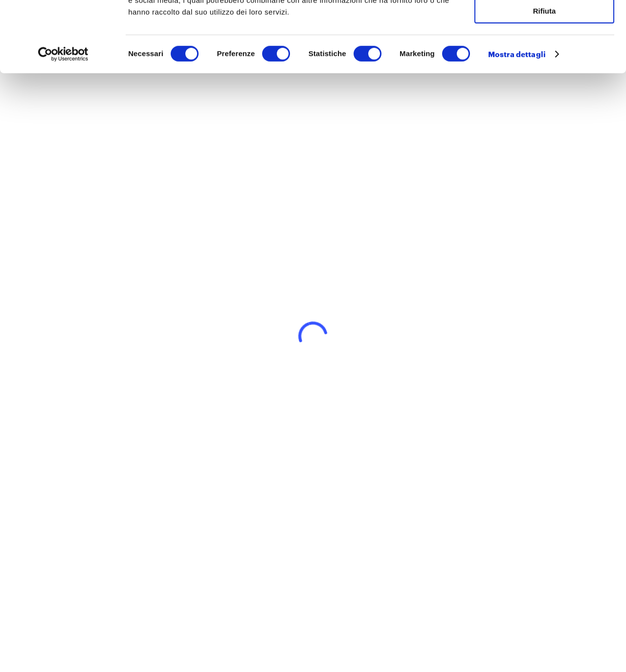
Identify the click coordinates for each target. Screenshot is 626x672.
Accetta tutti (545, 24)
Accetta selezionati (544, 53)
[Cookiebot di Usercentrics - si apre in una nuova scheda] (63, 125)
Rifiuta (545, 81)
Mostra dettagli (517, 125)
